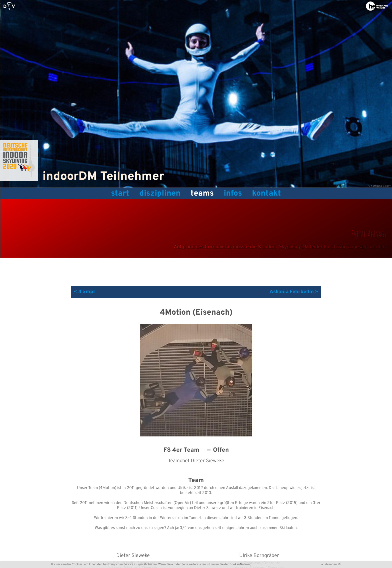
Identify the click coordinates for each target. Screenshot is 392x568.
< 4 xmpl (84, 292)
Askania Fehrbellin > (294, 292)
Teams (202, 194)
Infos (233, 194)
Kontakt (266, 194)
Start (120, 194)
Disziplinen (160, 194)
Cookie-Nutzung (240, 564)
